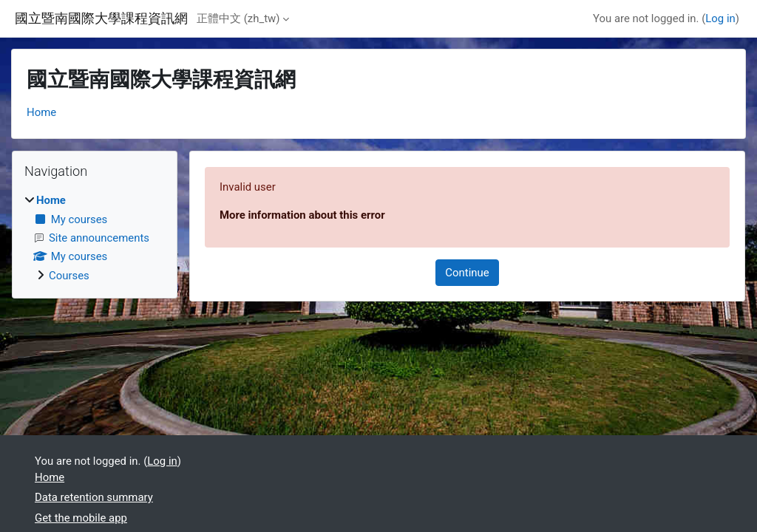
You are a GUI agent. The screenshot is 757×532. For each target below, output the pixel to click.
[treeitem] (95, 238)
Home (41, 112)
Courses (69, 276)
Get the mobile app (81, 518)
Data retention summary (94, 497)
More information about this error (302, 215)
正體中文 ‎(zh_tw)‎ (238, 18)
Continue (467, 273)
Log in (720, 18)
